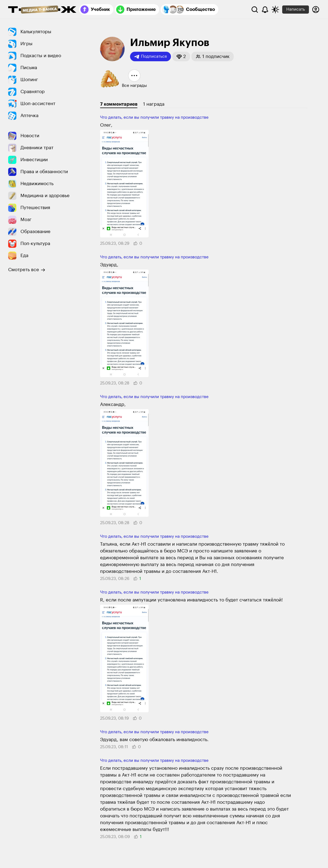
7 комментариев (119, 104)
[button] (181, 56)
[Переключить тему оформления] (275, 10)
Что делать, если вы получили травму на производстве (154, 117)
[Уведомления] (265, 10)
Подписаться (151, 57)
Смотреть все (27, 270)
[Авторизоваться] (316, 10)
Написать (296, 9)
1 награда (154, 104)
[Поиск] (255, 10)
